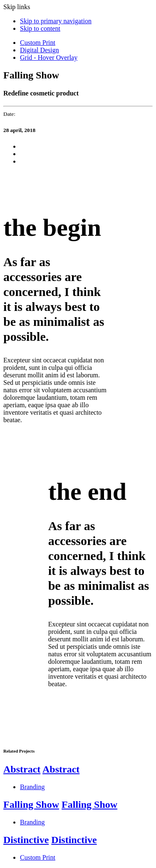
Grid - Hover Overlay (49, 57)
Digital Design (40, 50)
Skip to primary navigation (56, 21)
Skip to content (40, 28)
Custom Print (38, 43)
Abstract (22, 769)
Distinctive (26, 840)
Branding (32, 787)
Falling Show (31, 804)
